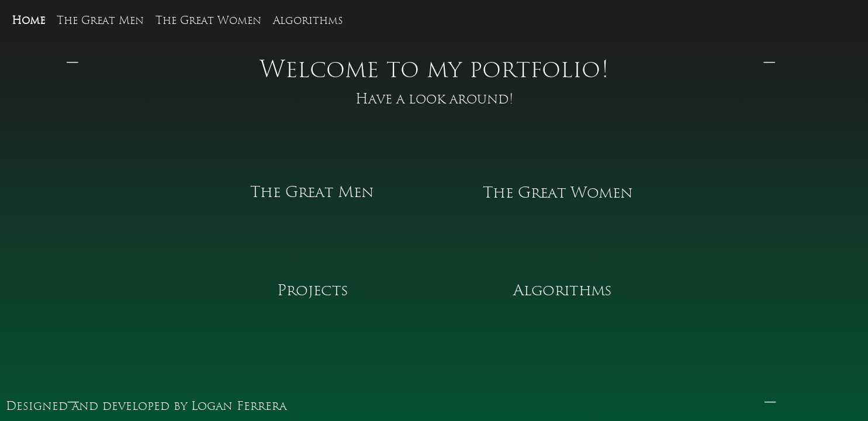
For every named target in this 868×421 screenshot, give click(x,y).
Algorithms (308, 21)
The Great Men (100, 21)
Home (28, 21)
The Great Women (208, 21)
